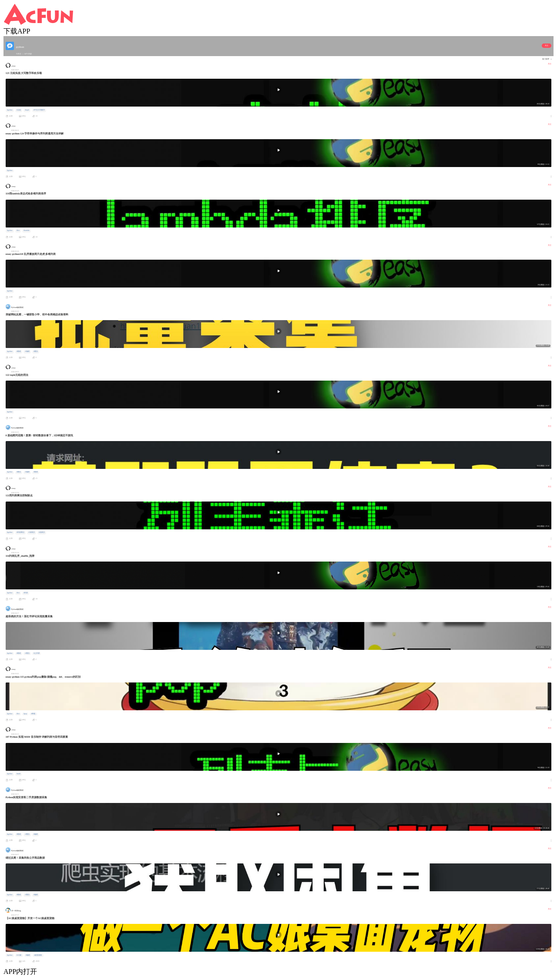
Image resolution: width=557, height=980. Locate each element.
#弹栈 (34, 714)
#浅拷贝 (42, 532)
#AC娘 (19, 955)
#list (18, 231)
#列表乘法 (20, 532)
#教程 (19, 351)
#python (10, 110)
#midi (18, 774)
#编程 (27, 351)
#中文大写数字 (39, 110)
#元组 (19, 110)
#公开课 (37, 653)
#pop (25, 714)
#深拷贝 (32, 532)
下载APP (17, 31)
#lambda (26, 231)
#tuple (27, 110)
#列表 (26, 593)
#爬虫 (36, 351)
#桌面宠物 (38, 955)
